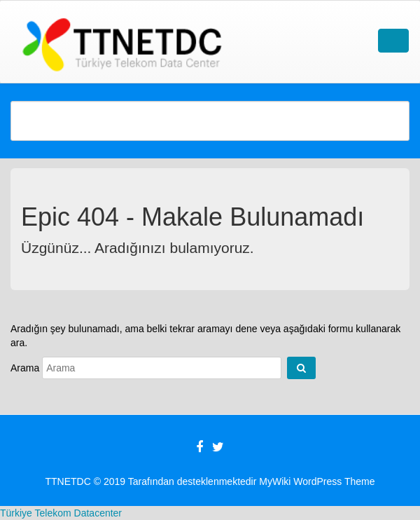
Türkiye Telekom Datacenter (61, 513)
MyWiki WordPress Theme (317, 481)
